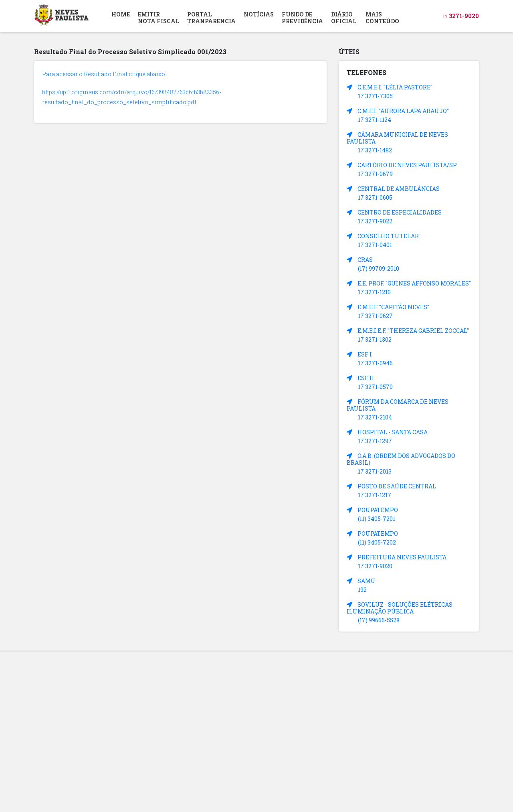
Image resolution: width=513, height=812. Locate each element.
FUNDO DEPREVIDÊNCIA (302, 18)
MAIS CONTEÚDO (382, 18)
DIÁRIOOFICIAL (344, 18)
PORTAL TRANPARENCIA (211, 18)
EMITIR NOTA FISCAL (159, 18)
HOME (121, 14)
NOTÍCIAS (259, 14)
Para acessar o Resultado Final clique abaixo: (104, 74)
